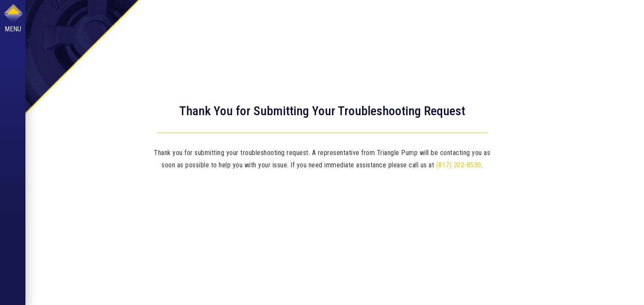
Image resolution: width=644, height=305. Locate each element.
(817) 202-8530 (459, 165)
